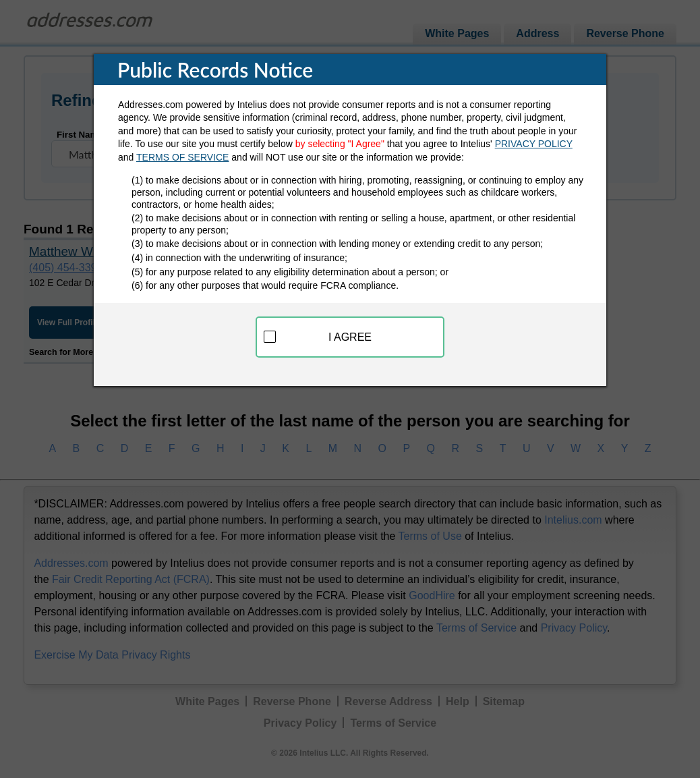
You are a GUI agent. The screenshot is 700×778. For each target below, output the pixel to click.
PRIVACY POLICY (534, 144)
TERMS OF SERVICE (182, 157)
